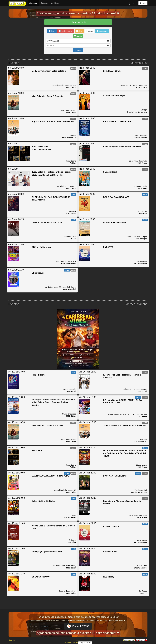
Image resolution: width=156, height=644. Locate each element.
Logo (78, 640)
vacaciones (102, 31)
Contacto (12, 640)
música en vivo (66, 31)
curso (89, 31)
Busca (78, 50)
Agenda (33, 3)
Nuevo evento (78, 22)
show (79, 31)
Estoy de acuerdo (85, 643)
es (135, 3)
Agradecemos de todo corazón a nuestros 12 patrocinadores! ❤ (78, 13)
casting (78, 36)
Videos (55, 3)
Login (143, 3)
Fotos (44, 3)
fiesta (52, 31)
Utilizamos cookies (71, 642)
